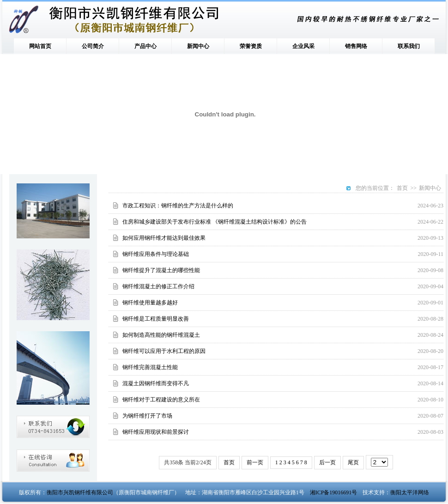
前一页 (255, 462)
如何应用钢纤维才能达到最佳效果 (164, 238)
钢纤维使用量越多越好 (150, 303)
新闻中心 (198, 46)
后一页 (327, 462)
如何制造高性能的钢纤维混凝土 (161, 335)
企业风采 (303, 46)
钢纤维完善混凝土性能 (150, 367)
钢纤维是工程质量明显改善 (156, 319)
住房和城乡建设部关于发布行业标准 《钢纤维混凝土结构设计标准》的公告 (215, 222)
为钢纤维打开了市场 (147, 416)
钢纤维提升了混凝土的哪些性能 (161, 270)
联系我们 (409, 46)
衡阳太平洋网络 (410, 492)
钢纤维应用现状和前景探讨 (156, 432)
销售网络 (356, 46)
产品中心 (145, 46)
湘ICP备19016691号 (334, 492)
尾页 (353, 462)
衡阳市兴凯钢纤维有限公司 (80, 492)
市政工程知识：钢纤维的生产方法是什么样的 (178, 206)
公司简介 (93, 46)
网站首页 (40, 46)
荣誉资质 (251, 46)
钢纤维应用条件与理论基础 (156, 254)
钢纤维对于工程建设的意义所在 (161, 400)
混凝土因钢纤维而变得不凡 (156, 383)
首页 (402, 188)
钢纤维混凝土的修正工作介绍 (158, 286)
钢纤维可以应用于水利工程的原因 (164, 351)
